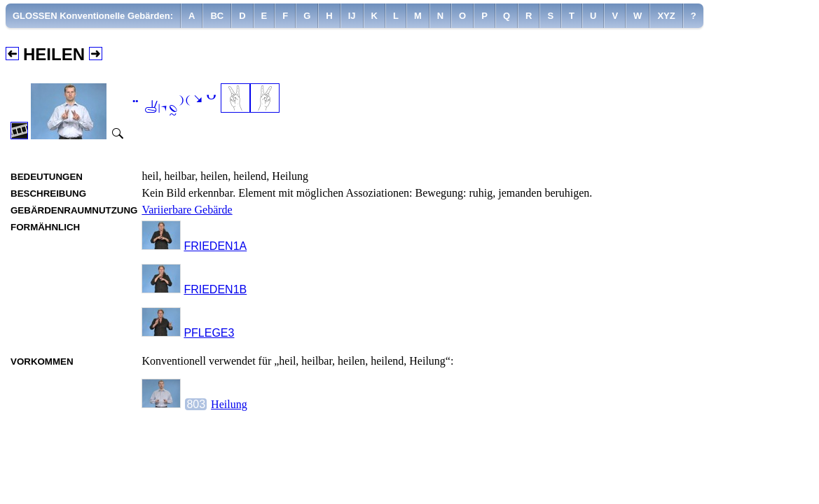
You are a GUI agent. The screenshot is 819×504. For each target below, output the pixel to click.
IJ (352, 16)
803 (196, 404)
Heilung (229, 404)
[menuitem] (93, 16)
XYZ (666, 16)
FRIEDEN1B (215, 289)
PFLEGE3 (209, 333)
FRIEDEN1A (215, 246)
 (173, 105)
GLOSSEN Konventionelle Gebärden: (93, 16)
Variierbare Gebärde (187, 210)
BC (217, 16)
